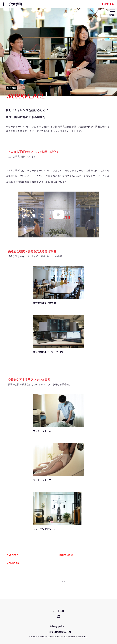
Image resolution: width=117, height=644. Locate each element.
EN (62, 611)
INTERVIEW (66, 555)
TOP (64, 582)
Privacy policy (57, 626)
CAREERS (12, 555)
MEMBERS (13, 563)
